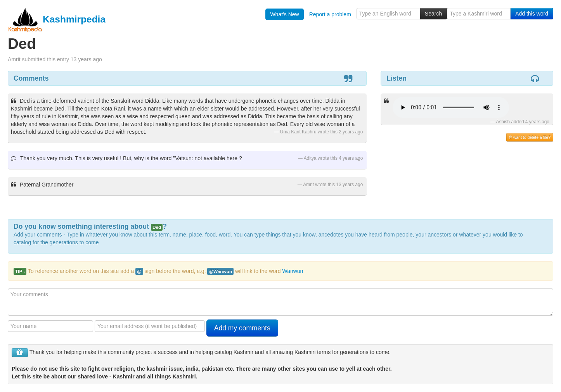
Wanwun (293, 271)
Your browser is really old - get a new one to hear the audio (451, 107)
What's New (284, 14)
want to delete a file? (530, 137)
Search (433, 14)
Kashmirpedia (57, 19)
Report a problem (330, 14)
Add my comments (242, 328)
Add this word (532, 14)
